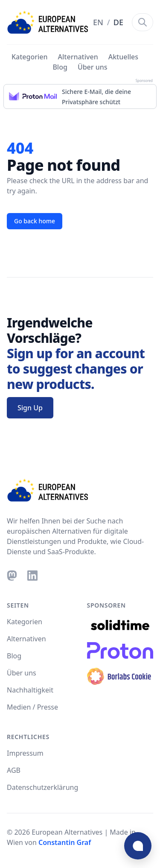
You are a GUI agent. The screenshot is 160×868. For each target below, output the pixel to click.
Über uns (93, 67)
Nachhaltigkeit (30, 690)
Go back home (35, 221)
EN (99, 22)
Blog (60, 67)
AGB (14, 770)
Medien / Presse (32, 707)
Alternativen (78, 57)
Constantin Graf (65, 842)
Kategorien (30, 57)
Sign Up (30, 408)
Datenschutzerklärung (42, 787)
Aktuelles (123, 57)
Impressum (25, 753)
